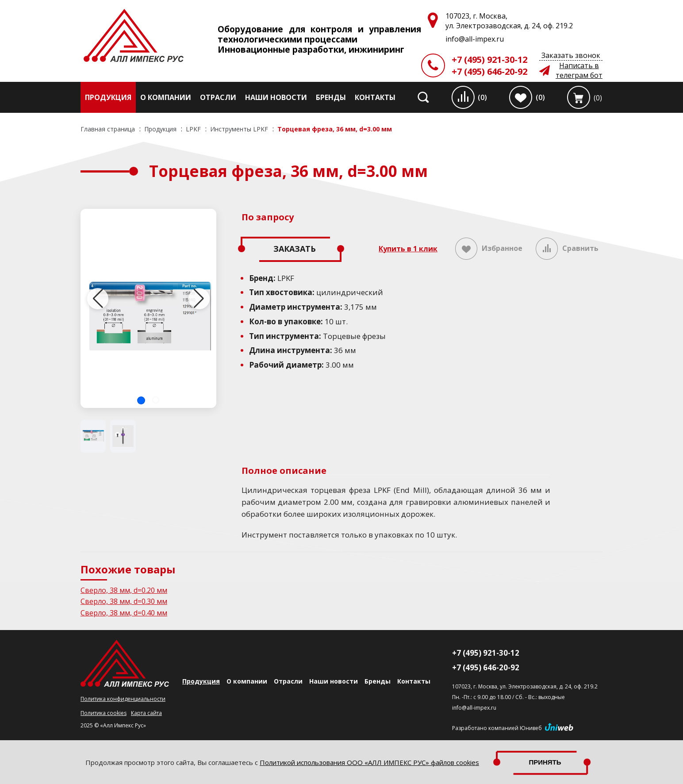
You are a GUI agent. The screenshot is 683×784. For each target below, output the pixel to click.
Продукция (108, 97)
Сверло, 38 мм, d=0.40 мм (124, 613)
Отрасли (218, 97)
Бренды (331, 97)
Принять (545, 762)
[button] (141, 400)
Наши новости (276, 97)
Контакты (375, 97)
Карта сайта (146, 713)
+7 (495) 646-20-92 (489, 71)
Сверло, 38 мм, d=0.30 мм (124, 601)
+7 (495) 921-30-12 (489, 60)
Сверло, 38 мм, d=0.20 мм (124, 590)
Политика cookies (104, 713)
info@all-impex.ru (474, 708)
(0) (482, 97)
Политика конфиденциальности (123, 699)
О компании (166, 97)
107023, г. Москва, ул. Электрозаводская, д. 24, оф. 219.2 (525, 686)
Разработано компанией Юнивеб (497, 728)
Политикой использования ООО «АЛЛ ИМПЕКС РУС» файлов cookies (369, 762)
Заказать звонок (571, 55)
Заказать (295, 249)
